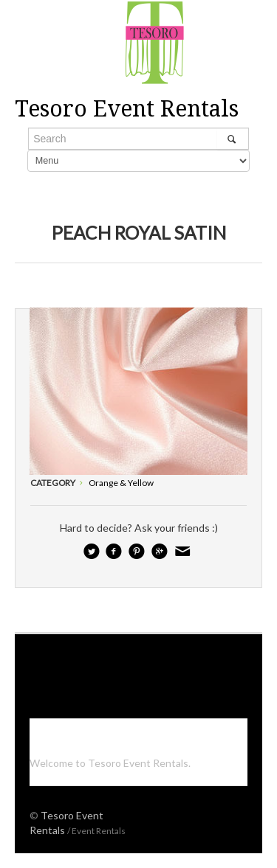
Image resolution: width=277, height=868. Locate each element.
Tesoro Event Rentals (127, 109)
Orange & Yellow (121, 483)
